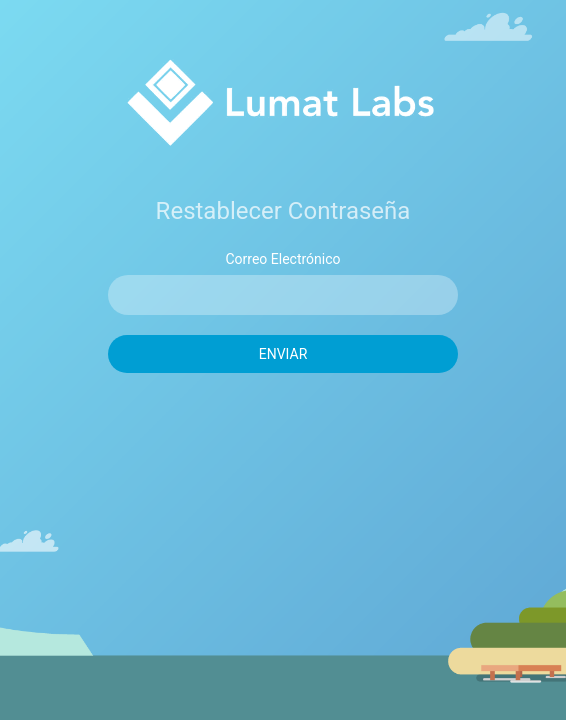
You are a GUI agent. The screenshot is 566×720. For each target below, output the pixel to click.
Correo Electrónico (282, 259)
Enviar (283, 354)
